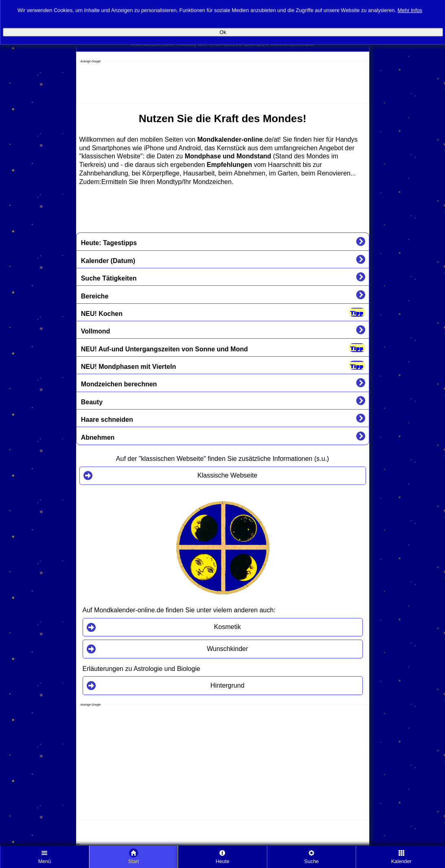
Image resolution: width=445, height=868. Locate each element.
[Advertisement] (142, 83)
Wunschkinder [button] (227, 649)
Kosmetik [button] (228, 627)
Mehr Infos (410, 7)
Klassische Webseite (227, 475)
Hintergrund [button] (228, 685)
